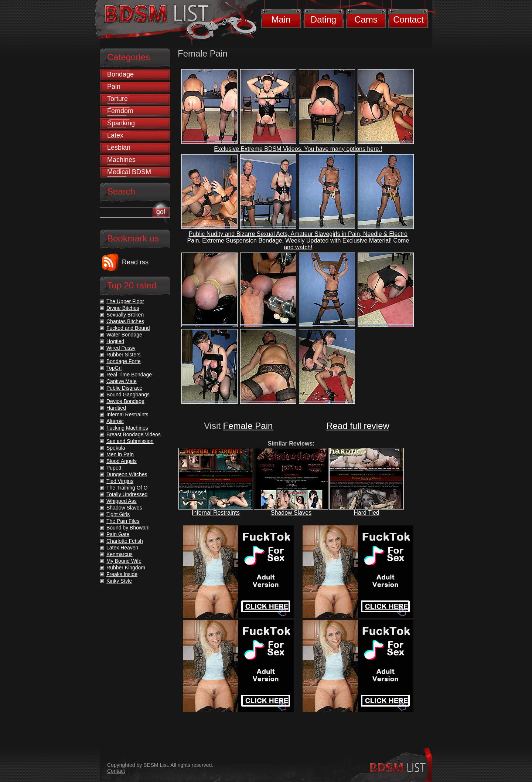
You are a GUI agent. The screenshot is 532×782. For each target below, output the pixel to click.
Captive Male (122, 381)
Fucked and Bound (128, 328)
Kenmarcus (120, 554)
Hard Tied (366, 513)
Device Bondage (125, 401)
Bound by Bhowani (128, 528)
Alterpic (115, 421)
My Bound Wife (124, 561)
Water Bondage (124, 335)
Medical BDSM (129, 172)
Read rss (135, 262)
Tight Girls (118, 514)
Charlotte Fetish (125, 541)
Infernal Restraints (216, 513)
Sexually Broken (125, 315)
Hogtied (115, 341)
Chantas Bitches (125, 321)
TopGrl (114, 368)
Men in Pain (120, 454)
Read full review (358, 426)
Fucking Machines (127, 428)
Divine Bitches (123, 308)
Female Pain (248, 426)
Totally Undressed (127, 494)
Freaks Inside (122, 574)
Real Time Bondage (129, 375)
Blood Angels (122, 461)
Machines (121, 160)
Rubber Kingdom (126, 568)
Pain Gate (118, 534)
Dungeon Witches (127, 474)
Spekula (116, 448)
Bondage (120, 74)
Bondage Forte (124, 361)
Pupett (114, 468)
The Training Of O (127, 488)
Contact (408, 19)
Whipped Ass (122, 501)
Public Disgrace (124, 388)
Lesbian (119, 148)
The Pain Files (123, 521)
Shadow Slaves (291, 513)
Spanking (121, 123)
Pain (114, 87)
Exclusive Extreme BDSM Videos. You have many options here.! (298, 149)
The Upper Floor (125, 301)
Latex (115, 135)
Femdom (120, 111)
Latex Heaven (122, 548)
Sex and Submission (130, 441)
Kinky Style (119, 581)
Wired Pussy (121, 348)
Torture (117, 99)
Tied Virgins (120, 481)
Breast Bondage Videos (134, 434)
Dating (323, 19)
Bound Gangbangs (128, 395)
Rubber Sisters (124, 355)
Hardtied (116, 408)
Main (281, 19)
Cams (366, 19)
